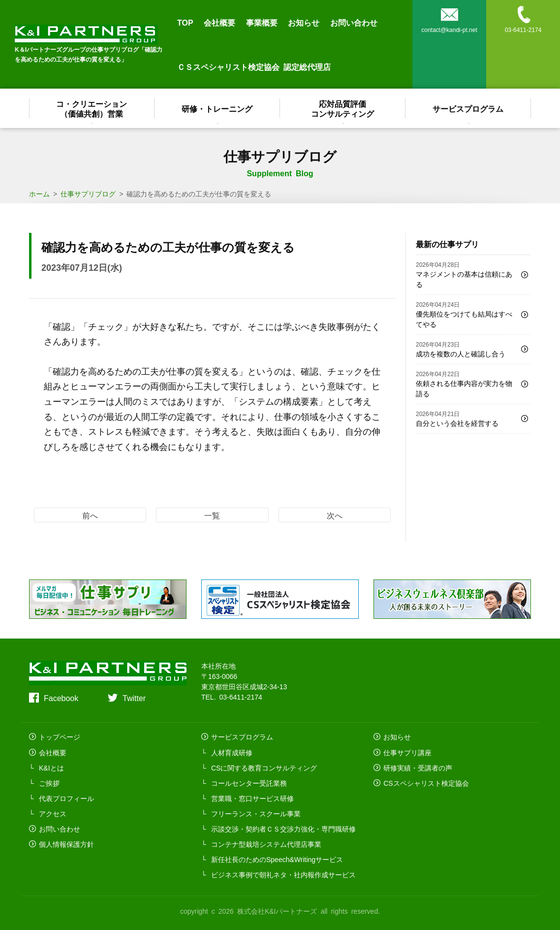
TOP (185, 22)
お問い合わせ (354, 22)
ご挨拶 (49, 782)
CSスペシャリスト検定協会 (426, 782)
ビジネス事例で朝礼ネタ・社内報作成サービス (283, 874)
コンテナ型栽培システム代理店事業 (266, 843)
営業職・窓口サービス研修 (252, 798)
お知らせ (304, 22)
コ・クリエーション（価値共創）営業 (92, 108)
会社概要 (219, 22)
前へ (90, 515)
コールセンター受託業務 (249, 782)
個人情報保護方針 (66, 843)
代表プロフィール (66, 798)
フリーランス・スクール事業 (256, 813)
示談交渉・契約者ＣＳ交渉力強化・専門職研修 (283, 828)
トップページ (60, 737)
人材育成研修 (232, 752)
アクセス (53, 813)
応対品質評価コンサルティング (343, 108)
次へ (335, 515)
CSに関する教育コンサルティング (264, 767)
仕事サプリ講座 (407, 752)
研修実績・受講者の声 (418, 767)
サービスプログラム (468, 108)
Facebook (61, 698)
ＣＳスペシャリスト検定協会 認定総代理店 (254, 66)
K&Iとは (51, 767)
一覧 (212, 515)
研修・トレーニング (218, 108)
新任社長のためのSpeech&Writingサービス (277, 859)
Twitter (134, 698)
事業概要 (262, 22)
